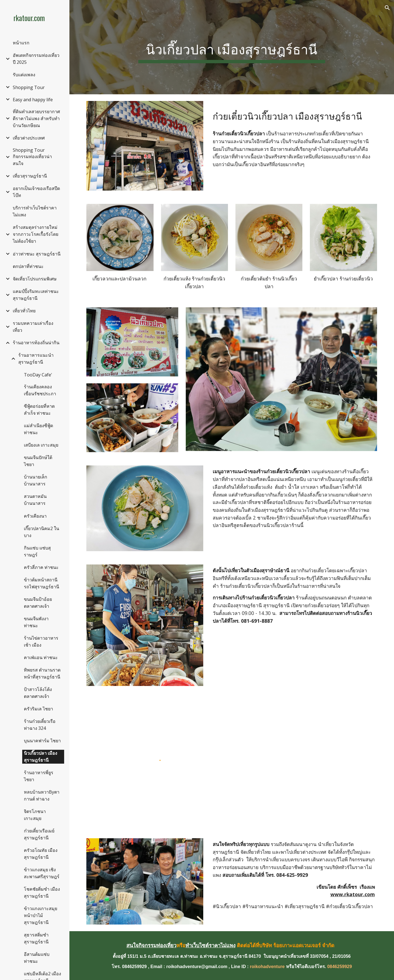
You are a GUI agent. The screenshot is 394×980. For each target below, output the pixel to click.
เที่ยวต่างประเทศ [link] (29, 138)
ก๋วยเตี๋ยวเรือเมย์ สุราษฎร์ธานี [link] (39, 834)
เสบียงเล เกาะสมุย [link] (41, 445)
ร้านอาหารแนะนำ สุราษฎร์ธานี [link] (36, 359)
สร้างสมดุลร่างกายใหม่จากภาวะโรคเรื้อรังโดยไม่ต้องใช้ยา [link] (36, 234)
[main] (232, 47)
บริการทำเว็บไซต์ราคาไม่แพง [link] (35, 211)
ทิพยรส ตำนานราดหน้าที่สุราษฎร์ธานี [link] (42, 673)
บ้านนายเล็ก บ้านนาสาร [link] (36, 480)
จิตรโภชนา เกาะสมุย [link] (35, 815)
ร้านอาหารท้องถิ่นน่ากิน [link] (36, 343)
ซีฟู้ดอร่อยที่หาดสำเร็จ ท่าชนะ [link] (39, 410)
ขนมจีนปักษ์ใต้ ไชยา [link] (38, 461)
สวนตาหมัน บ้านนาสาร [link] (35, 500)
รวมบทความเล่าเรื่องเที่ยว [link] (33, 327)
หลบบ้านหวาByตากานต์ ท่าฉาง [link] (42, 795)
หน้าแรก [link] (21, 43)
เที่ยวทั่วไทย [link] (24, 311)
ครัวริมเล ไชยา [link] (38, 709)
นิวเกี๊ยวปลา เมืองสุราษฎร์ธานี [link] (41, 757)
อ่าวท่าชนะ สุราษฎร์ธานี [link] (37, 254)
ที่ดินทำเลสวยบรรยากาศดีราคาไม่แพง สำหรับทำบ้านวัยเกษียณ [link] (36, 118)
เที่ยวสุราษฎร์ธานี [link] (30, 176)
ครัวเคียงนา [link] (35, 516)
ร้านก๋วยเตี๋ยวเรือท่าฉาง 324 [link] (40, 725)
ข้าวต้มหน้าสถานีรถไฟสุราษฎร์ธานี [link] (42, 583)
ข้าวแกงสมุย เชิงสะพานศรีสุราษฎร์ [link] (42, 873)
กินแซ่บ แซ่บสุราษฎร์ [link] (37, 551)
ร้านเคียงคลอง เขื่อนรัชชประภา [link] (40, 390)
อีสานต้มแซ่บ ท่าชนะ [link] (37, 958)
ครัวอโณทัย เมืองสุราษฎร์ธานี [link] (41, 854)
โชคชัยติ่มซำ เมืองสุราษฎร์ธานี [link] (42, 892)
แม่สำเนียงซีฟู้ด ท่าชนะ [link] (38, 429)
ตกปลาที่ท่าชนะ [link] (28, 266)
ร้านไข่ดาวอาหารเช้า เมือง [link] (41, 641)
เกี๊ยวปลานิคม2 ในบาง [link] (42, 532)
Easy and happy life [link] (33, 100)
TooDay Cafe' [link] (38, 375)
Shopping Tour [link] (29, 87)
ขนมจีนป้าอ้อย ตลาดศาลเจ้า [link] (38, 603)
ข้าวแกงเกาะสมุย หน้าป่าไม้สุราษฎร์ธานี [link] (41, 915)
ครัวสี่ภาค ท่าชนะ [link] (41, 567)
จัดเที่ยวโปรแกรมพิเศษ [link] (35, 279)
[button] (387, 8)
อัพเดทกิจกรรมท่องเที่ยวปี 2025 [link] (36, 59)
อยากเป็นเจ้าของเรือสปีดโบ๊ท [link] (36, 192)
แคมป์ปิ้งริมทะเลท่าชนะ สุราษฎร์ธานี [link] (36, 295)
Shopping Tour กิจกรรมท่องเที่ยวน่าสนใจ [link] (32, 157)
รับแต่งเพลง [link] (24, 75)
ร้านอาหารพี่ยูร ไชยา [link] (39, 776)
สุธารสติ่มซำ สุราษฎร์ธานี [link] (36, 938)
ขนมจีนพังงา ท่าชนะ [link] (36, 622)
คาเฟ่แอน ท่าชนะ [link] (41, 657)
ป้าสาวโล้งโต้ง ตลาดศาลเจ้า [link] (38, 693)
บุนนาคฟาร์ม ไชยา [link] (42, 741)
